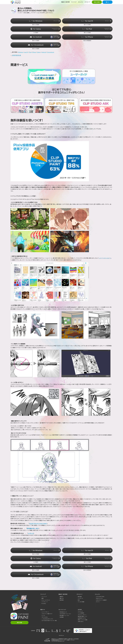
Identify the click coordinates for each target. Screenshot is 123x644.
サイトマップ (80, 611)
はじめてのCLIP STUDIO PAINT (38, 523)
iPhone (34, 52)
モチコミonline (45, 617)
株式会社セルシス (63, 612)
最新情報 (80, 610)
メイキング (31, 533)
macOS (26, 52)
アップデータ (80, 598)
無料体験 (97, 2)
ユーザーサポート (45, 612)
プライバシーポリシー (82, 615)
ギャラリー (98, 602)
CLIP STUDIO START (100, 597)
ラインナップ (44, 597)
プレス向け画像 (81, 602)
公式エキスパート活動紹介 (101, 600)
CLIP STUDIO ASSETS (105, 258)
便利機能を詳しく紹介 (33, 528)
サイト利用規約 (81, 613)
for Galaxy (44, 603)
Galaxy (39, 52)
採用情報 (62, 617)
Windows (21, 52)
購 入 (107, 2)
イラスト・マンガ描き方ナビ (47, 614)
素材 (79, 600)
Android (44, 52)
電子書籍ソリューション (64, 615)
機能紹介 (62, 597)
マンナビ (43, 615)
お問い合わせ (81, 621)
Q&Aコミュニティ (99, 598)
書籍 (43, 598)
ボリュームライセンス (46, 600)
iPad (30, 52)
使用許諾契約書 (17, 55)
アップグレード (45, 602)
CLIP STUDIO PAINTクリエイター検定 (49, 621)
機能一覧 (62, 598)
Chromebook (51, 52)
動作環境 (62, 600)
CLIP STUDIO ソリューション (65, 614)
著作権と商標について (82, 616)
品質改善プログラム (82, 618)
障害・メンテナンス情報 (83, 620)
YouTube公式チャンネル (47, 619)
